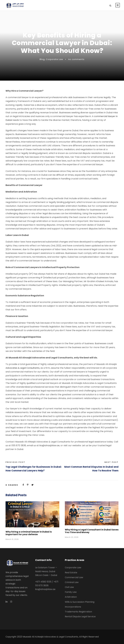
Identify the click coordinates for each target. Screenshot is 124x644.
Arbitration (71, 597)
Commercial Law (74, 577)
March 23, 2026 (72, 537)
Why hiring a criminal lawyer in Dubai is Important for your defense (29, 533)
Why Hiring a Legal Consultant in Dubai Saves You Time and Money (92, 531)
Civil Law (69, 587)
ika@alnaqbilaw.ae (45, 589)
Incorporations (73, 607)
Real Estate (71, 573)
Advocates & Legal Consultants (23, 368)
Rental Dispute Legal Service (80, 617)
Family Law (71, 592)
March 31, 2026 (12, 539)
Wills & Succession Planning (80, 602)
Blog (42, 59)
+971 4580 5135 (43, 582)
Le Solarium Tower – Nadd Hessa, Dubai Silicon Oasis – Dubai (46, 571)
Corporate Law (54, 59)
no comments (76, 59)
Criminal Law (72, 582)
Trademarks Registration (78, 612)
